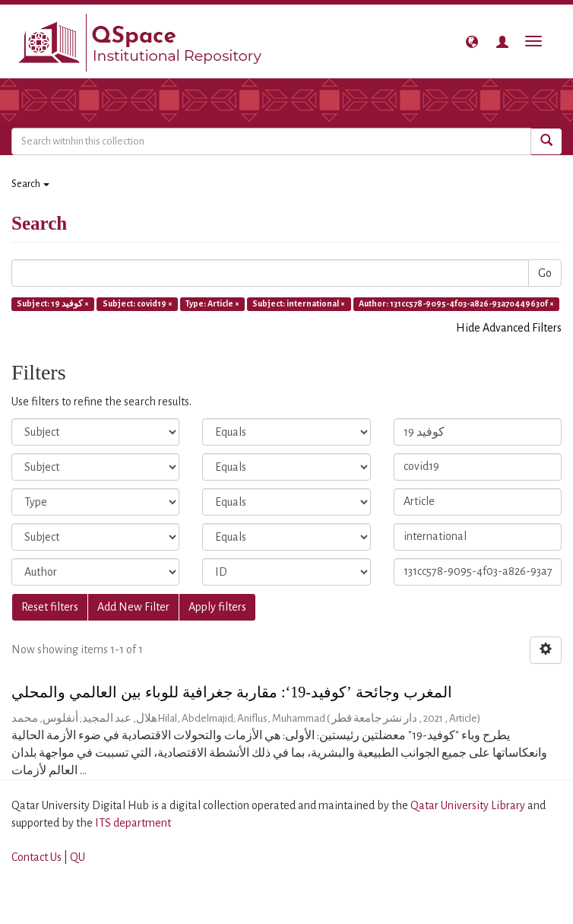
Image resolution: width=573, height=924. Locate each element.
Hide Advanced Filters (509, 328)
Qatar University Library (469, 805)
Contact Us (36, 857)
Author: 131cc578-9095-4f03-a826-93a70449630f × (456, 303)
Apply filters (217, 607)
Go (545, 273)
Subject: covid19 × (138, 303)
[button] (472, 42)
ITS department (133, 823)
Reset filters (50, 607)
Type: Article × (212, 303)
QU (78, 857)
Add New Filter (133, 607)
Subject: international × (299, 303)
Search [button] (30, 184)
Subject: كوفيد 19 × (53, 303)
